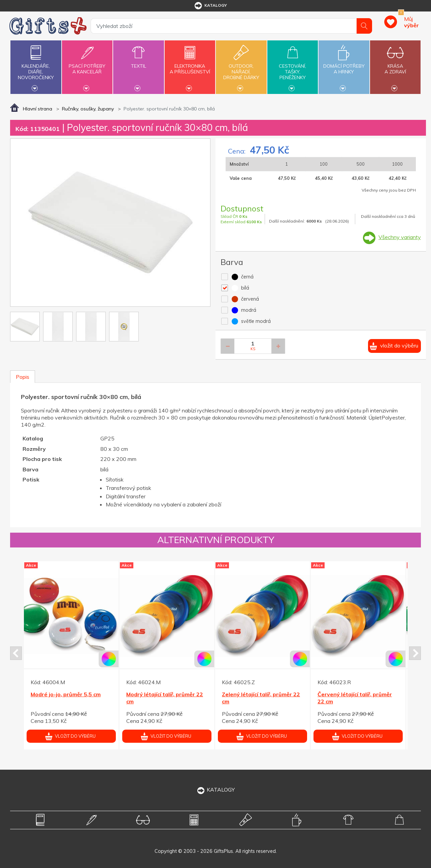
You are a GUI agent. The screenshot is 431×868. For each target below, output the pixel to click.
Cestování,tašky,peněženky (293, 66)
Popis (23, 377)
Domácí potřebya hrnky (344, 65)
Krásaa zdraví (395, 65)
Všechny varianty (400, 237)
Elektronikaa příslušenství (190, 65)
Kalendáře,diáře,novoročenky (36, 66)
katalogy (210, 6)
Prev (16, 653)
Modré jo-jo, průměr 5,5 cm (66, 694)
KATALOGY (215, 790)
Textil (138, 62)
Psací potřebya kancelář (87, 65)
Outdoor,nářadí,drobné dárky (241, 66)
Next (415, 653)
